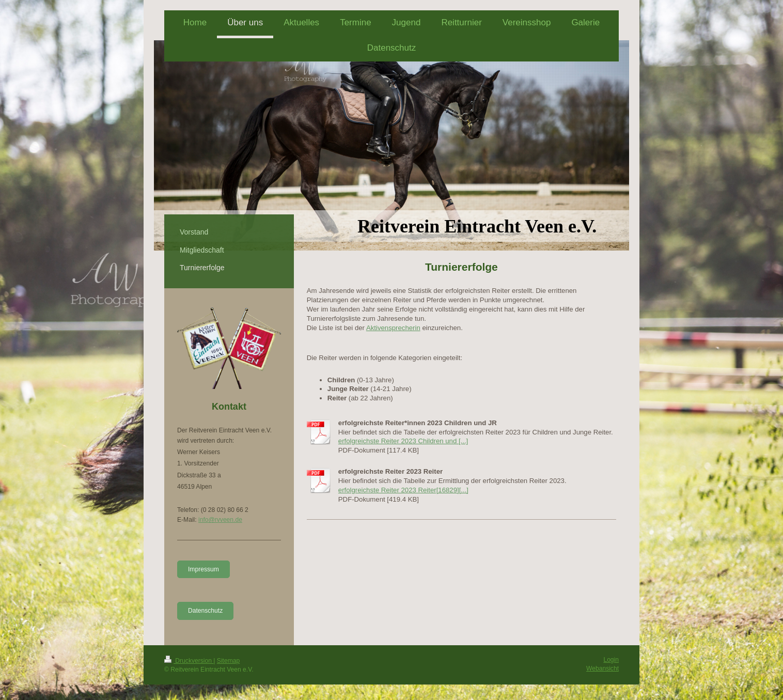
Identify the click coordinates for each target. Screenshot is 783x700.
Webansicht (602, 668)
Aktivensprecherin (393, 328)
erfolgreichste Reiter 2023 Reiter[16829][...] (403, 490)
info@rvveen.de (220, 520)
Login (611, 660)
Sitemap (228, 661)
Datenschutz (205, 611)
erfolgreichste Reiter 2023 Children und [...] (403, 441)
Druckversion (189, 661)
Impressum (203, 569)
